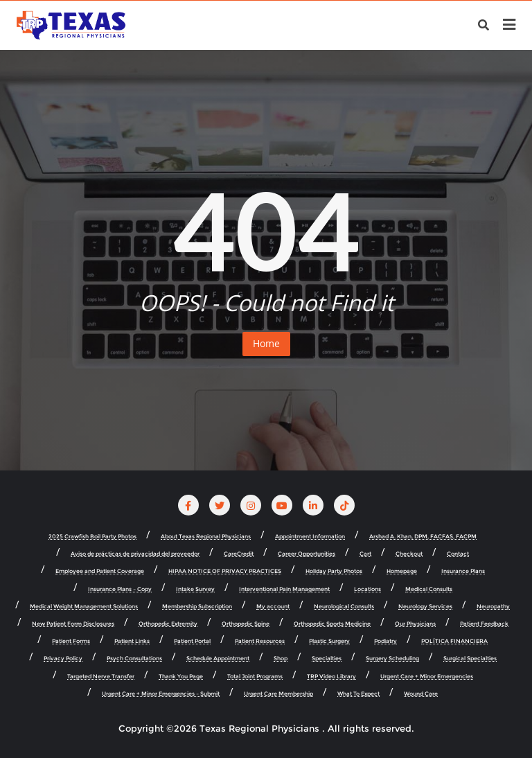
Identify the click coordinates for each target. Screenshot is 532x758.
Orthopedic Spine (246, 624)
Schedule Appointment (218, 659)
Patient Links (132, 641)
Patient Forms (71, 641)
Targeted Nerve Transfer (101, 677)
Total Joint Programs (255, 677)
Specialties (327, 659)
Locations (367, 589)
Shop (281, 659)
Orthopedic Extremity (168, 624)
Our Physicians (415, 624)
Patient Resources (260, 641)
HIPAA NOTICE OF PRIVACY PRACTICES (225, 571)
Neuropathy (493, 607)
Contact (458, 554)
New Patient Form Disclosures (73, 624)
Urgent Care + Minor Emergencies (427, 677)
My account (273, 607)
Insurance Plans (463, 571)
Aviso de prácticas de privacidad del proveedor (135, 554)
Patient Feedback (484, 624)
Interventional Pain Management (284, 589)
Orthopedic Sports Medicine (332, 624)
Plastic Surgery (329, 641)
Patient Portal (192, 641)
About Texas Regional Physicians (206, 537)
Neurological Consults (344, 607)
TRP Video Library (331, 677)
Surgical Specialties (470, 659)
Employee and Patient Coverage (100, 571)
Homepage (402, 571)
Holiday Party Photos (334, 571)
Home (266, 343)
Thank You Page (181, 677)
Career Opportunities (307, 554)
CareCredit (239, 554)
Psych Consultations (134, 659)
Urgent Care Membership (278, 694)
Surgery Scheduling (392, 659)
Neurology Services (425, 607)
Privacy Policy (63, 659)
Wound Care (421, 694)
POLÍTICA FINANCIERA (454, 641)
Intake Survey (195, 589)
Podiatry (385, 641)
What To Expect (358, 694)
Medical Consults (429, 589)
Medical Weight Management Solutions (84, 607)
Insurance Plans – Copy (120, 589)
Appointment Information (310, 537)
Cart (365, 554)
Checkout (409, 554)
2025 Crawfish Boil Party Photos (92, 537)
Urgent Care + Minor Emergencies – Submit (161, 694)
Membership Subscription (197, 607)
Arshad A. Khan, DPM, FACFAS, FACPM (423, 537)
